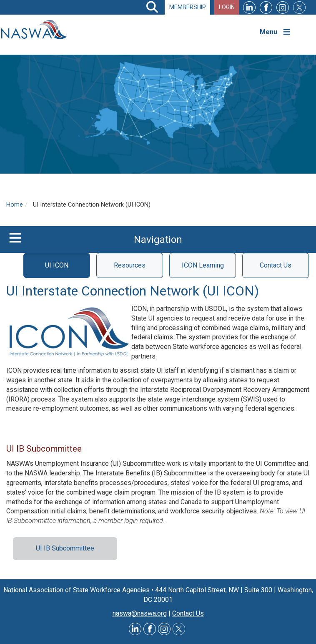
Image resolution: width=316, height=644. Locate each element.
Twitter (299, 7)
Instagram (283, 7)
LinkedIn (249, 7)
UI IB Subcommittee (65, 548)
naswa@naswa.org (140, 613)
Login (227, 7)
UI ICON (57, 265)
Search (152, 7)
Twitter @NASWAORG (179, 629)
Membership (188, 7)
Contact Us (276, 265)
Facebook (266, 7)
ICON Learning (203, 265)
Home (15, 205)
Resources (130, 265)
